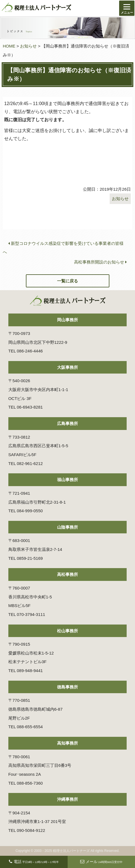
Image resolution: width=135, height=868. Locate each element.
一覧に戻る (67, 281)
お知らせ (28, 46)
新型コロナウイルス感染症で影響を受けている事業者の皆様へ (63, 248)
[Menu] (127, 8)
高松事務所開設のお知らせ (100, 262)
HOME (9, 46)
